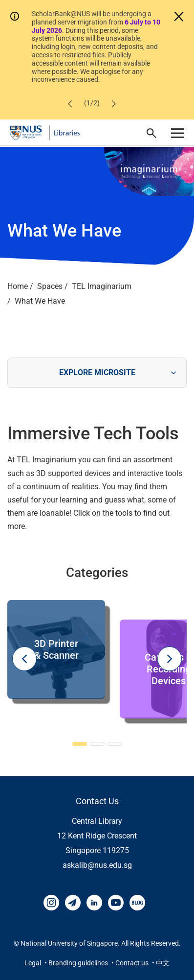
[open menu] (178, 133)
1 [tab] (80, 744)
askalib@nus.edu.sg (97, 865)
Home (18, 286)
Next (170, 659)
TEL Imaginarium (102, 286)
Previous (24, 659)
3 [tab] (115, 744)
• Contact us (131, 963)
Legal (33, 963)
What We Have (40, 301)
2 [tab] (97, 744)
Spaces (50, 286)
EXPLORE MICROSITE (97, 372)
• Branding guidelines (77, 963)
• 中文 (161, 963)
